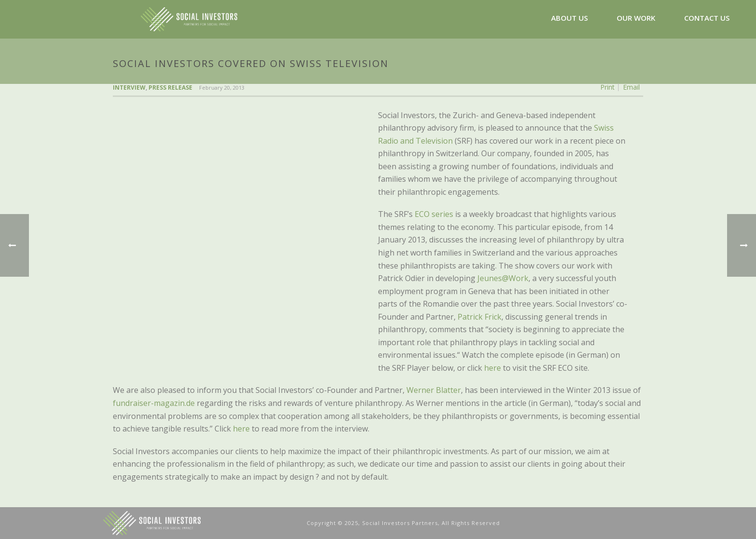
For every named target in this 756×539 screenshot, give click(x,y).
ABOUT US (569, 18)
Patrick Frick (479, 317)
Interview (129, 88)
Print (607, 87)
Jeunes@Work (503, 278)
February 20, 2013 (222, 88)
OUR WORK (636, 18)
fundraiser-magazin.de (154, 403)
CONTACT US (707, 18)
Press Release (170, 88)
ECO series (434, 214)
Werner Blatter (434, 390)
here (493, 368)
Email (631, 87)
